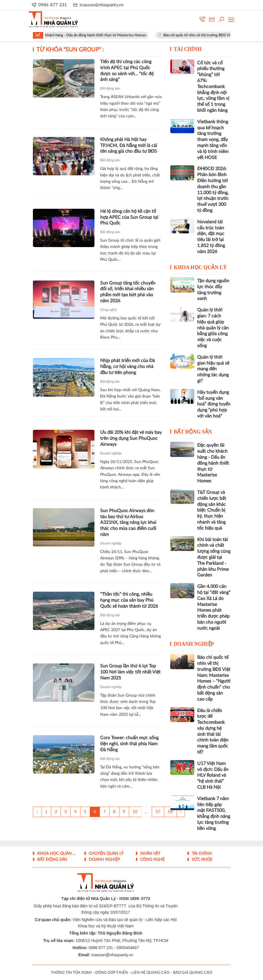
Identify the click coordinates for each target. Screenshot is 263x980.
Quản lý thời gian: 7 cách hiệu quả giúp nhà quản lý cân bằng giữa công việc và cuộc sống (213, 328)
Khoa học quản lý (200, 267)
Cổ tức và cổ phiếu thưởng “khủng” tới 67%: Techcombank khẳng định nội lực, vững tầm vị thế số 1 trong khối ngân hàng (213, 87)
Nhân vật (150, 854)
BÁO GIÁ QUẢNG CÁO (193, 973)
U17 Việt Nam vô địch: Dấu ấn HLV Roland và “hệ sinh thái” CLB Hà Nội (213, 775)
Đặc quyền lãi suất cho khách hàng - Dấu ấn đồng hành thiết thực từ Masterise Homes (87, 35)
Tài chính (188, 49)
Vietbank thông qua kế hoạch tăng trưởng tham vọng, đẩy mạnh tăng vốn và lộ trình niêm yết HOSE (213, 140)
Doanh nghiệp (111, 453)
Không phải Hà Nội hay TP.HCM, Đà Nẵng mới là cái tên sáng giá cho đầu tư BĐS (129, 146)
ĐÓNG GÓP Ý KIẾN (112, 973)
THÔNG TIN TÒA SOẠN (71, 973)
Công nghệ (108, 310)
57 (158, 812)
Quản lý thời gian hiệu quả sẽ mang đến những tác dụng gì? (213, 369)
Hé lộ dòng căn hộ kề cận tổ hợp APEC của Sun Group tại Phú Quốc (129, 217)
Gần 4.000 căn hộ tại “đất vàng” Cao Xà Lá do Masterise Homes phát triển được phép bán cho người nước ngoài (214, 607)
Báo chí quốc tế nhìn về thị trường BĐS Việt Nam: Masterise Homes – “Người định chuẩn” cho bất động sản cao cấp (214, 678)
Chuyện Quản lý (106, 854)
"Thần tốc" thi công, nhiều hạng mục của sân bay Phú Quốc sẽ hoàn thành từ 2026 (129, 600)
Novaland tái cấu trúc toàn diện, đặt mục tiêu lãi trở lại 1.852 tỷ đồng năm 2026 (211, 237)
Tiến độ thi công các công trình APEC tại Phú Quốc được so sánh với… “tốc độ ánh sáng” (127, 71)
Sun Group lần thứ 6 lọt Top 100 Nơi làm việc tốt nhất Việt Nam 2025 (130, 672)
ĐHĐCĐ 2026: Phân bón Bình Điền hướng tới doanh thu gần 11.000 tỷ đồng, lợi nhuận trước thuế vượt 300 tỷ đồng (213, 190)
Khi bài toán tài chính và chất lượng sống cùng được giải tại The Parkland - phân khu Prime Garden (214, 557)
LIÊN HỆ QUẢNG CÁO (150, 973)
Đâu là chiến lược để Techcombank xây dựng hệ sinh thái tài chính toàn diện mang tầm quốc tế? (213, 731)
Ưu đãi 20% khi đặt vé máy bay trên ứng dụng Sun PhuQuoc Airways (131, 438)
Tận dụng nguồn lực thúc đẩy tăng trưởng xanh (213, 290)
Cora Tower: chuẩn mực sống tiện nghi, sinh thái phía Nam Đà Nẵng (129, 744)
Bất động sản (110, 88)
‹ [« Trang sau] (37, 812)
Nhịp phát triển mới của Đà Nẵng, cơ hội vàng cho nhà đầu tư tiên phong (127, 367)
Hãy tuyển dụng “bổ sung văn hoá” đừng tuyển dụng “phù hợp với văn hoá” (214, 404)
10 (135, 812)
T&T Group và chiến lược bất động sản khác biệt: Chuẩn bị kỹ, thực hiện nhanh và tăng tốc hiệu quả (212, 510)
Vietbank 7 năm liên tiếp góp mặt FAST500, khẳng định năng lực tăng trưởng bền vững (214, 814)
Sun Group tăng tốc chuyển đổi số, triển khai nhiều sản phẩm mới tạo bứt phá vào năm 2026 (128, 292)
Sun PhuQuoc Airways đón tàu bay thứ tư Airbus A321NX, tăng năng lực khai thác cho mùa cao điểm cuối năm (128, 523)
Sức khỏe (201, 860)
